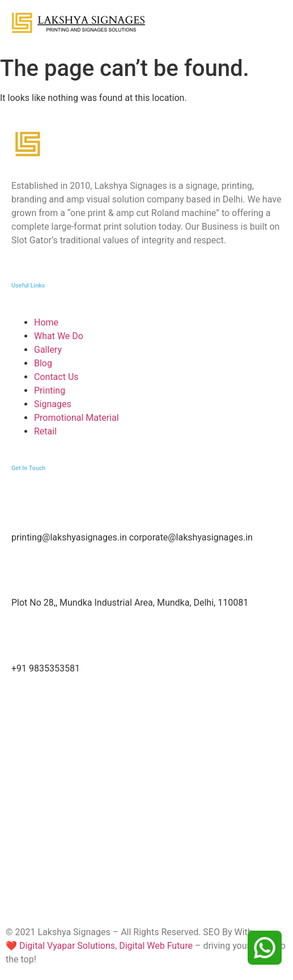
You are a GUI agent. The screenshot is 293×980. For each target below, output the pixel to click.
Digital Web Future (156, 946)
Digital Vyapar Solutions (66, 946)
